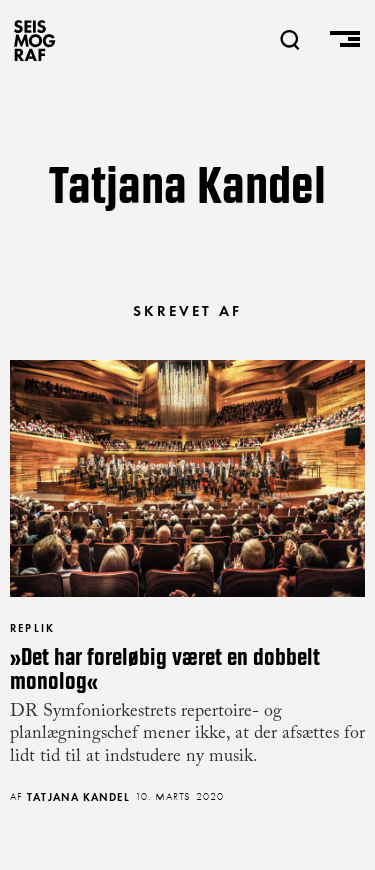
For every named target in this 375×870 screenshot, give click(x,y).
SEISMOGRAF (35, 40)
